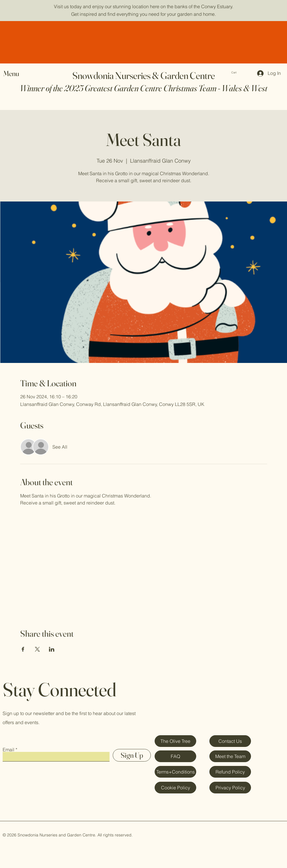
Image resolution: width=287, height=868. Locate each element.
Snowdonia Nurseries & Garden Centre (144, 75)
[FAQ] (175, 756)
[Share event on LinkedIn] (52, 649)
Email (8, 750)
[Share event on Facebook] (23, 649)
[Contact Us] (230, 741)
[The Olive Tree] (175, 741)
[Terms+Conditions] (175, 772)
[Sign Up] (132, 755)
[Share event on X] (37, 649)
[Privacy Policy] (230, 788)
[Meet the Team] (230, 756)
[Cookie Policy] (175, 788)
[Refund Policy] (230, 772)
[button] (239, 73)
